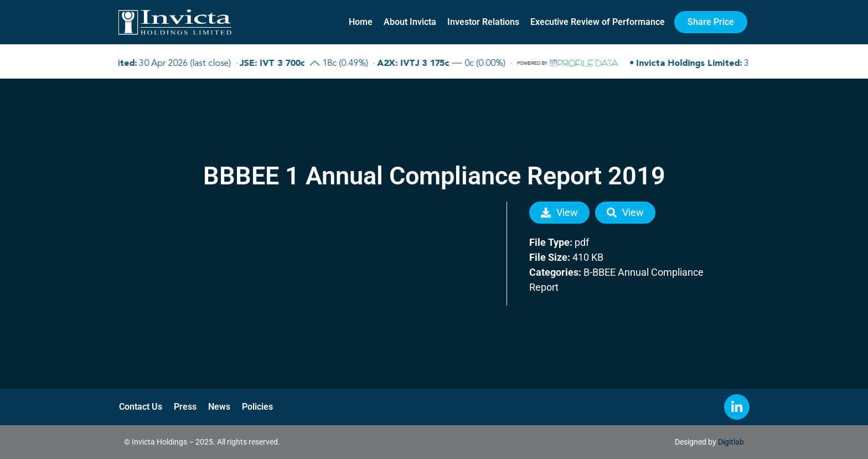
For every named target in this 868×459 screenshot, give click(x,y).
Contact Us (140, 407)
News (218, 407)
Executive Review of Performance (598, 22)
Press (184, 407)
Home (361, 22)
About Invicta (410, 22)
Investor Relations (483, 22)
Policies (255, 407)
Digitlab (731, 442)
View (559, 212)
